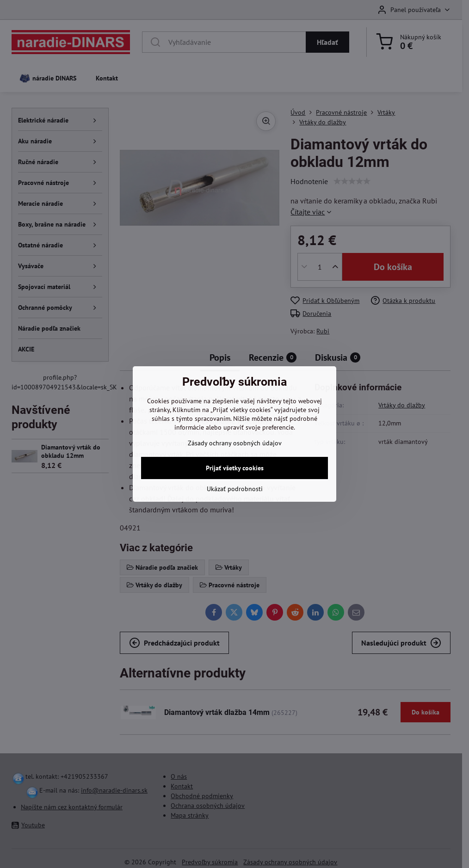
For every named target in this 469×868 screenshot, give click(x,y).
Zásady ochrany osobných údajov (235, 443)
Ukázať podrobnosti (235, 489)
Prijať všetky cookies (235, 468)
